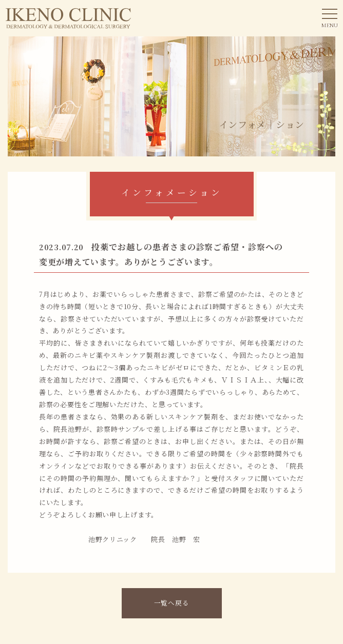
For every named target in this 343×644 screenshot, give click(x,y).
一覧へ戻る (172, 603)
